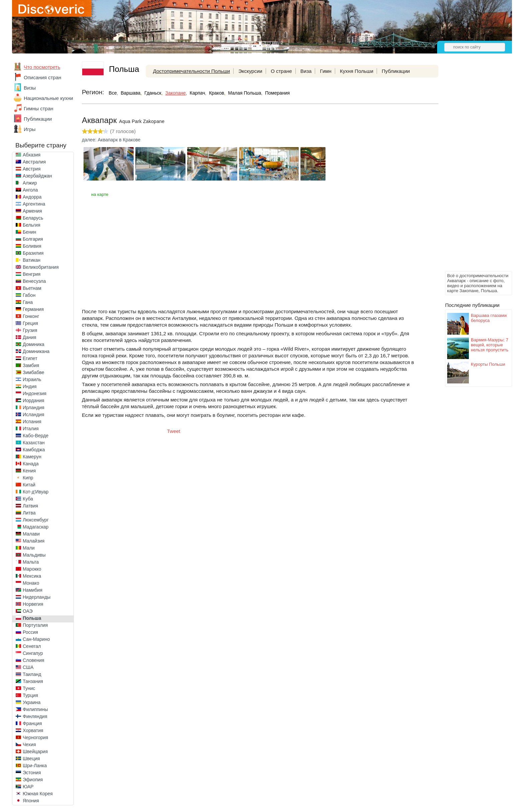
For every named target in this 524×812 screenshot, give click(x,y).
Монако (31, 583)
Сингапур (33, 653)
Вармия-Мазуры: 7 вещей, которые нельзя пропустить (490, 345)
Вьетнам (32, 288)
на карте (100, 194)
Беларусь (33, 218)
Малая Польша (244, 93)
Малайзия (34, 541)
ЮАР (28, 787)
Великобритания (41, 267)
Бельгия (31, 225)
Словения (33, 660)
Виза (306, 71)
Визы (30, 88)
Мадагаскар (36, 527)
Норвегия (33, 604)
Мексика (32, 576)
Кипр (28, 478)
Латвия (30, 506)
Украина (32, 702)
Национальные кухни (48, 98)
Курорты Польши (488, 364)
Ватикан (32, 260)
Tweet (174, 431)
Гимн (326, 71)
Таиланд (32, 674)
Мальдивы (34, 555)
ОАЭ (28, 611)
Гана (28, 302)
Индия (30, 386)
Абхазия (32, 155)
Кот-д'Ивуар (36, 492)
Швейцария (35, 751)
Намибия (33, 590)
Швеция (31, 759)
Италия (31, 429)
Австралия (34, 162)
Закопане (176, 93)
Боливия (32, 246)
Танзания (33, 681)
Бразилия (33, 253)
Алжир (30, 183)
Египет (30, 358)
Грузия (30, 330)
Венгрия (32, 274)
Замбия (31, 365)
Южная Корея (38, 794)
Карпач (198, 93)
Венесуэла (34, 281)
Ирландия (34, 408)
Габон (29, 295)
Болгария (33, 239)
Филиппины (35, 709)
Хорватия (33, 730)
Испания (32, 422)
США (28, 667)
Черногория (35, 737)
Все (113, 93)
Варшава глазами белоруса (489, 318)
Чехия (29, 744)
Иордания (33, 400)
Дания (29, 337)
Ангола (30, 190)
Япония (31, 801)
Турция (30, 695)
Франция (32, 723)
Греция (30, 323)
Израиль (32, 379)
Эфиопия (33, 780)
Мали (29, 548)
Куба (28, 499)
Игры (30, 129)
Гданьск (153, 93)
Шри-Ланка (35, 766)
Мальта (31, 562)
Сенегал (32, 646)
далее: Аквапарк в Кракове (111, 140)
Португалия (35, 625)
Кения (29, 471)
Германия (33, 309)
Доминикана (36, 351)
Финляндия (35, 716)
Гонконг (31, 316)
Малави (31, 534)
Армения (32, 211)
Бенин (29, 232)
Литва (29, 513)
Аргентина (34, 204)
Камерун (32, 457)
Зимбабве (33, 372)
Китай (29, 485)
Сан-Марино (36, 639)
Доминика (34, 344)
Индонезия (35, 393)
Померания (277, 93)
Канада (31, 464)
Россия (30, 632)
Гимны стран (39, 108)
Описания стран (42, 77)
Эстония (32, 773)
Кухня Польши (357, 71)
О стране (281, 71)
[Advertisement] (472, 169)
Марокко (32, 569)
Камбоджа (34, 450)
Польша (32, 618)
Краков (216, 93)
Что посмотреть (42, 67)
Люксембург (36, 520)
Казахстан (34, 443)
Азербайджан (37, 176)
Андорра (32, 197)
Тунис (29, 688)
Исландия (33, 415)
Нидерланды (37, 597)
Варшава (130, 93)
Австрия (32, 169)
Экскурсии (250, 71)
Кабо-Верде (36, 436)
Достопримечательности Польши (191, 71)
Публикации (38, 119)
